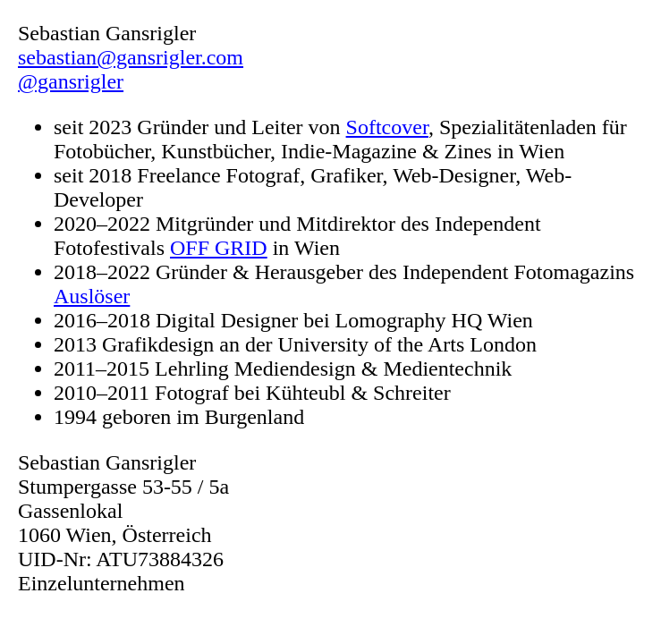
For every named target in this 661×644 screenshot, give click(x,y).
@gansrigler (71, 81)
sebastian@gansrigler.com (131, 57)
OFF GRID (219, 248)
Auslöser (92, 296)
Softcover (387, 127)
